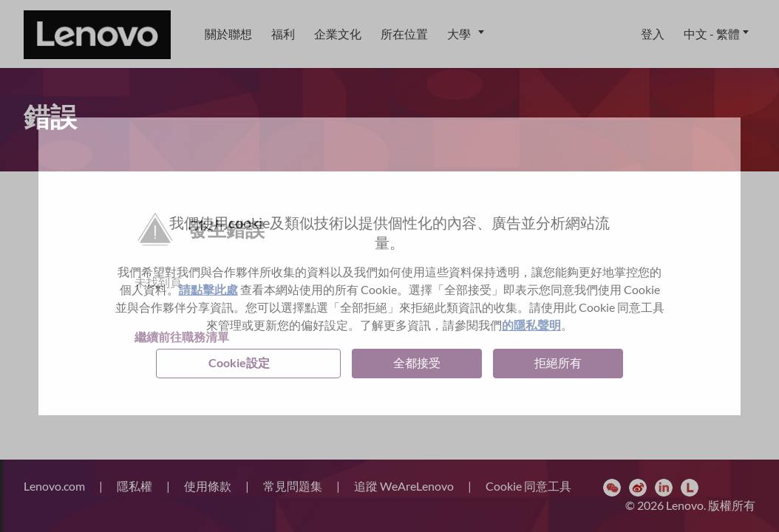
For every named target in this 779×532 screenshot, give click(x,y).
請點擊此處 (208, 289)
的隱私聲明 (531, 325)
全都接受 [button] (417, 362)
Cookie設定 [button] (239, 362)
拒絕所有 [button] (558, 362)
